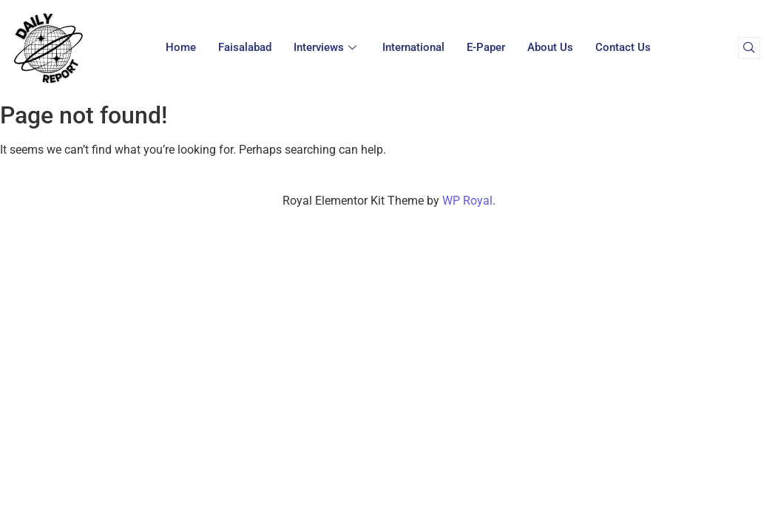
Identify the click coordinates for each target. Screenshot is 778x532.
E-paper (486, 47)
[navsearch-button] (749, 48)
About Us (550, 47)
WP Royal (467, 201)
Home (181, 47)
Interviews (327, 47)
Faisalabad (245, 47)
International (413, 47)
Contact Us (623, 47)
